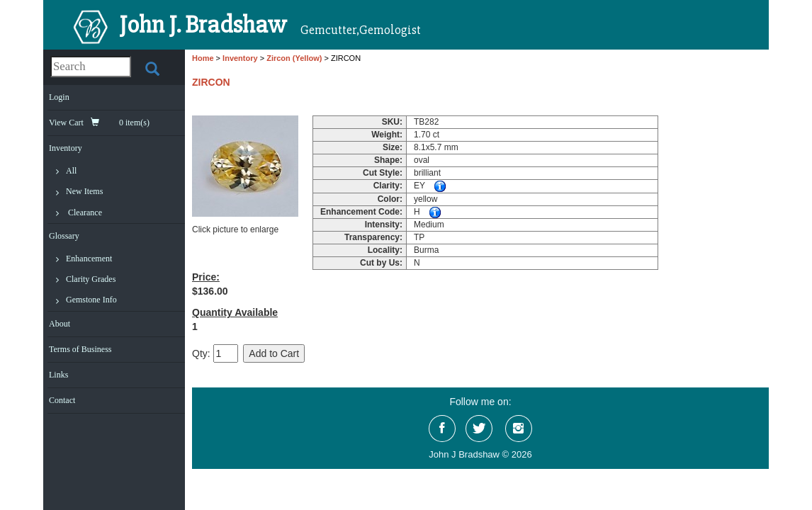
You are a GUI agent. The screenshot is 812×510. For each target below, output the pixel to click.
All (71, 171)
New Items (84, 191)
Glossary (64, 236)
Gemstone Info (91, 300)
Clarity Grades (91, 279)
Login (59, 97)
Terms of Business (80, 349)
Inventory (66, 148)
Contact (62, 400)
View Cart (99, 123)
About (60, 324)
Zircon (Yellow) (294, 58)
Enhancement (89, 259)
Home (203, 58)
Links (58, 375)
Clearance (85, 212)
